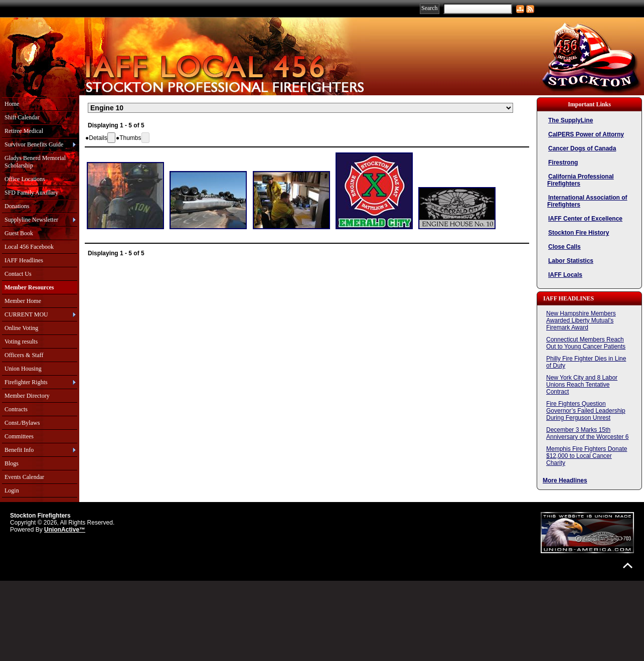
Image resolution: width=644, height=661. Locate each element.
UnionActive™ (65, 530)
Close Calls (565, 247)
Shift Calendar (22, 117)
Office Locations (25, 179)
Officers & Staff (24, 355)
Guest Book (19, 233)
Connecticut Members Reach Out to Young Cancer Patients (586, 343)
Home (12, 104)
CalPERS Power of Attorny (586, 134)
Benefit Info (19, 450)
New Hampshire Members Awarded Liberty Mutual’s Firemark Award (581, 320)
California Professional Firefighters (581, 180)
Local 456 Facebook (29, 247)
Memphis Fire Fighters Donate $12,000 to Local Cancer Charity (587, 456)
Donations (17, 206)
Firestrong (563, 162)
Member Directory (27, 396)
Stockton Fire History (579, 233)
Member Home (23, 301)
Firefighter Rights (26, 382)
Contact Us (18, 274)
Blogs (12, 463)
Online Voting (21, 328)
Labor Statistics (571, 261)
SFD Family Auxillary (31, 193)
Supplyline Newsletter (31, 220)
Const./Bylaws (22, 423)
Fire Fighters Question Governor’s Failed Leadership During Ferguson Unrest (586, 411)
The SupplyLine (571, 120)
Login (12, 490)
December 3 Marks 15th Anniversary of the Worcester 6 (588, 433)
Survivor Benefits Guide (34, 144)
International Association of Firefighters (587, 201)
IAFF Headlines (24, 260)
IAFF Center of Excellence (585, 219)
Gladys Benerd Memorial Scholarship (35, 162)
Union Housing (23, 369)
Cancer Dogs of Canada (582, 148)
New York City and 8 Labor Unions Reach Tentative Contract (582, 385)
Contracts (16, 409)
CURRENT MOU (26, 314)
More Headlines (565, 480)
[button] (96, 138)
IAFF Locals (565, 275)
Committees (19, 436)
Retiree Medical (24, 131)
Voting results (21, 342)
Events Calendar (24, 477)
